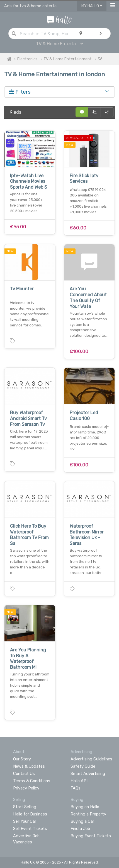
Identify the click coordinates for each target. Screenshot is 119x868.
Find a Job (80, 829)
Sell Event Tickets (30, 829)
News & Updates (29, 766)
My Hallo (92, 6)
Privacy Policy (26, 788)
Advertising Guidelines (91, 759)
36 (100, 59)
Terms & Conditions (32, 781)
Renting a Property (88, 814)
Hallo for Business (30, 814)
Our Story (22, 759)
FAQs (76, 788)
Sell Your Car (25, 821)
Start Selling (25, 807)
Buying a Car (82, 821)
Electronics (27, 59)
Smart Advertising (88, 774)
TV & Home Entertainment (68, 59)
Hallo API (79, 781)
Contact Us (24, 774)
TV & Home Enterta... (59, 44)
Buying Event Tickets (91, 836)
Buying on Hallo (85, 807)
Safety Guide (83, 766)
